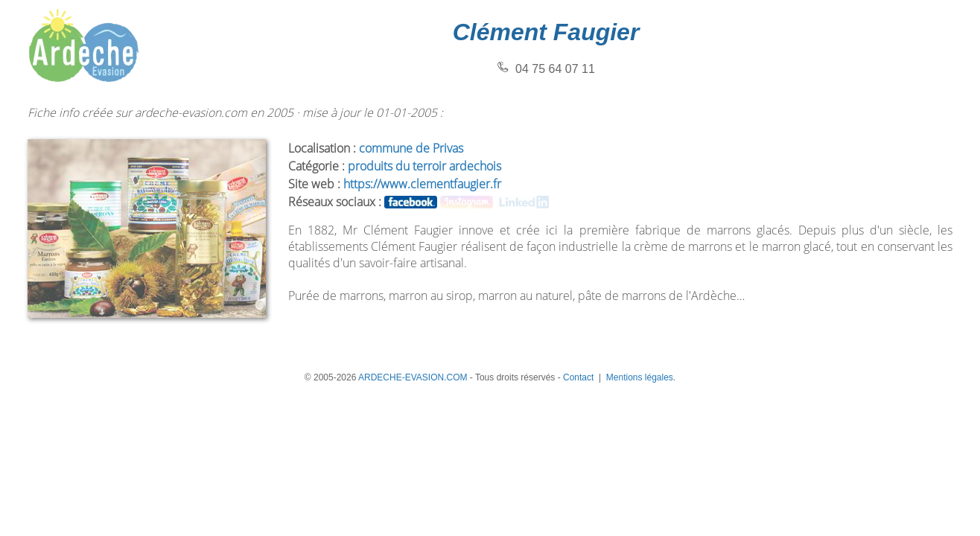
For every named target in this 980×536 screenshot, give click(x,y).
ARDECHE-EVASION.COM (413, 377)
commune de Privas (411, 148)
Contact (578, 377)
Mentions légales (640, 377)
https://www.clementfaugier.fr (422, 184)
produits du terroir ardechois (424, 166)
